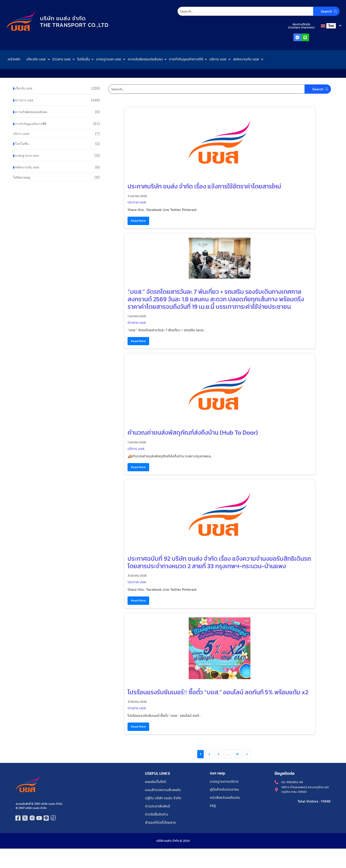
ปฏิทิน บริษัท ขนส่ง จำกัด (163, 797)
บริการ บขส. (218, 59)
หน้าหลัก (14, 59)
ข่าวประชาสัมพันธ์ (157, 805)
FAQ (213, 805)
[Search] (258, 11)
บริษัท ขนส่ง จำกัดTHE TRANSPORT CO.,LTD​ (75, 21)
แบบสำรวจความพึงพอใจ (163, 790)
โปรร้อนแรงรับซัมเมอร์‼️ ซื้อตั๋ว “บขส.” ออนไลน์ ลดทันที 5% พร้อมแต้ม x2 (218, 692)
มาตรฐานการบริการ (224, 781)
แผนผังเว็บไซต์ (155, 782)
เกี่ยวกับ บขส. (36, 59)
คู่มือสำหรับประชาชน (224, 789)
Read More (138, 221)
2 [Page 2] (209, 754)
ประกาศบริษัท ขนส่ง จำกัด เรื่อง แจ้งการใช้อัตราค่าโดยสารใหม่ (204, 186)
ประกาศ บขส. (137, 202)
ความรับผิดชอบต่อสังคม (145, 59)
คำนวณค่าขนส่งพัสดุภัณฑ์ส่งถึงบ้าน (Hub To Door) (193, 432)
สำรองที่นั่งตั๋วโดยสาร (160, 821)
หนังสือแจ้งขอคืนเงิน (225, 797)
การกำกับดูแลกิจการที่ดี (186, 59)
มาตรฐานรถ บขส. (109, 59)
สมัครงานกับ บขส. (246, 59)
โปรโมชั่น (84, 59)
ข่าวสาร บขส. (62, 59)
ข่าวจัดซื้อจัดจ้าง (157, 813)
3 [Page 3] (218, 754)
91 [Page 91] (237, 754)
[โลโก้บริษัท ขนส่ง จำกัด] (21, 21)
